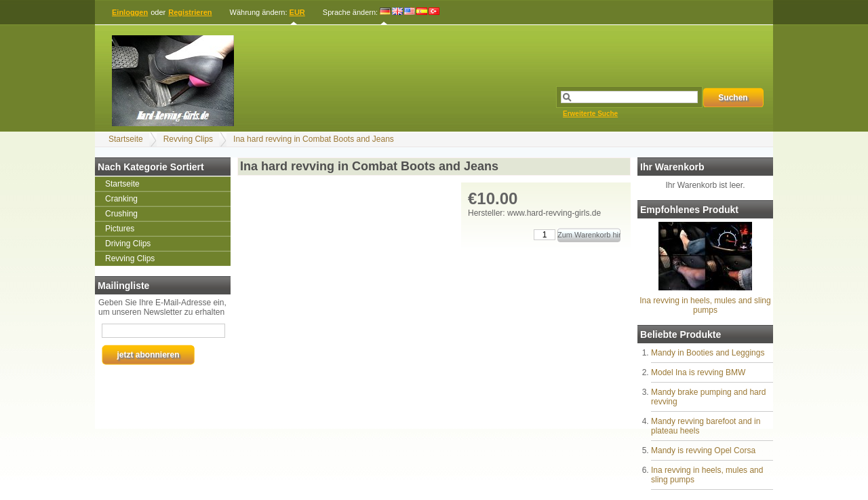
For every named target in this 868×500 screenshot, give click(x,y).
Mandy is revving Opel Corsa (703, 450)
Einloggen (130, 12)
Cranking (121, 199)
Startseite (126, 139)
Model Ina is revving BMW (698, 372)
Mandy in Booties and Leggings (708, 353)
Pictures (120, 229)
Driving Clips (128, 244)
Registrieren (190, 12)
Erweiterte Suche (590, 114)
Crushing (121, 214)
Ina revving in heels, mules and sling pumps (705, 305)
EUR (297, 12)
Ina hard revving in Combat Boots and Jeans (314, 139)
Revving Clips (188, 139)
